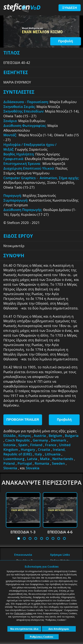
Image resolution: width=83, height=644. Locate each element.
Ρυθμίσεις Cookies (41, 637)
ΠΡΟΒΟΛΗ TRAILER (23, 420)
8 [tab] (59, 539)
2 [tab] (24, 539)
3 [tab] (30, 539)
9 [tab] (64, 539)
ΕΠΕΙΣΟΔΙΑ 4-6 (60, 532)
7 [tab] (53, 539)
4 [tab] (36, 539)
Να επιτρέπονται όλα (24, 629)
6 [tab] (47, 539)
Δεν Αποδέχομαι (59, 629)
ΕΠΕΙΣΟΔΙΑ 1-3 (23, 532)
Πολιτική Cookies (23, 613)
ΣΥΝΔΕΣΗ (70, 8)
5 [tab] (41, 539)
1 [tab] (19, 539)
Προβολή (66, 41)
